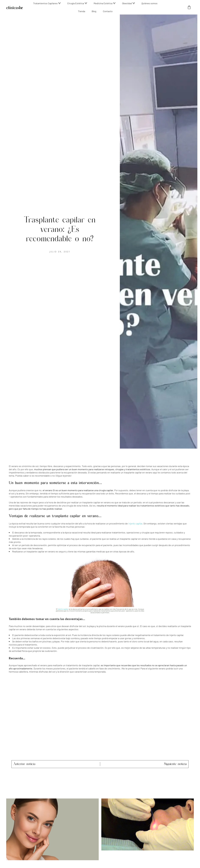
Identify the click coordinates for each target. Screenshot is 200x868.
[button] (47, 3)
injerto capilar (135, 523)
